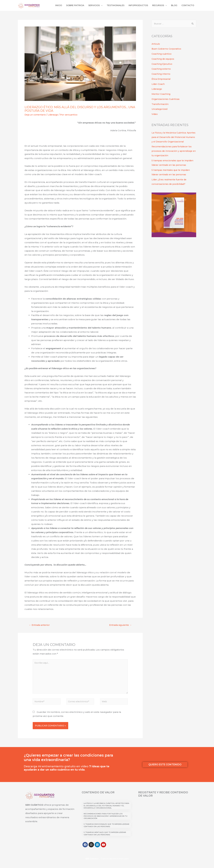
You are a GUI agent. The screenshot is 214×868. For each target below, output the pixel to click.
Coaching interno (161, 74)
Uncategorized (160, 109)
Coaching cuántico (162, 54)
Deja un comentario (36, 115)
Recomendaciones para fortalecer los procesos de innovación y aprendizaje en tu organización (173, 156)
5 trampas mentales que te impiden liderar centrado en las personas (105, 837)
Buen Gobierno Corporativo (167, 49)
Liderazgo (55, 115)
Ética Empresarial (162, 79)
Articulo (156, 44)
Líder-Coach (159, 84)
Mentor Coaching (162, 94)
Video (155, 114)
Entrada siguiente (119, 626)
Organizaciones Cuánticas (167, 99)
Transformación (161, 105)
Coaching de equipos (164, 59)
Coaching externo (162, 69)
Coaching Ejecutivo (163, 64)
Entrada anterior (40, 626)
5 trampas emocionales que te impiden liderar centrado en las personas (170, 170)
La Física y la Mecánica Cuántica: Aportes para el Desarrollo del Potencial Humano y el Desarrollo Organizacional (106, 809)
